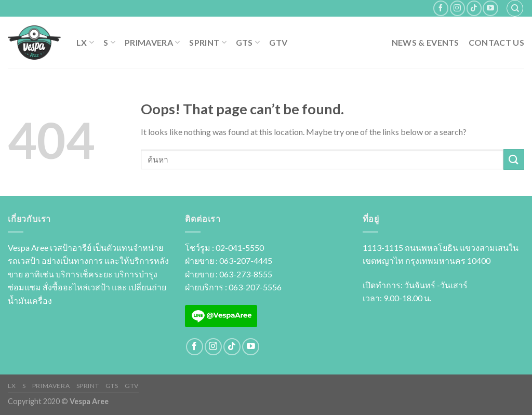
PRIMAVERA (152, 43)
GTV (278, 42)
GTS (248, 43)
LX (85, 43)
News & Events (425, 42)
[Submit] (514, 159)
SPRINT (208, 43)
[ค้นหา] (515, 8)
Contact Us (496, 42)
